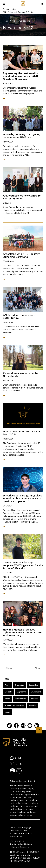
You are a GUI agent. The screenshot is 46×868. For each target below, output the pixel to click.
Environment (36, 692)
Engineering (21, 692)
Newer (9, 668)
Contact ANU (16, 828)
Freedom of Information (21, 834)
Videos (8, 712)
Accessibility (16, 836)
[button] (4, 4)
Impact (8, 699)
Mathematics (20, 699)
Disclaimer (15, 831)
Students (7, 9)
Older (37, 668)
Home (6, 21)
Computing (20, 685)
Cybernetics (33, 685)
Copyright (27, 828)
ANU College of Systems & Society (19, 12)
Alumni (8, 685)
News (13, 21)
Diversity (8, 692)
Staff (15, 9)
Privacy (23, 831)
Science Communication (14, 706)
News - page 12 (23, 21)
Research (34, 699)
